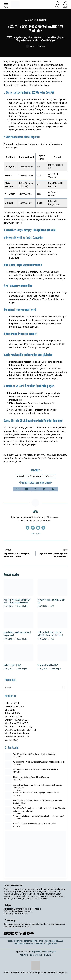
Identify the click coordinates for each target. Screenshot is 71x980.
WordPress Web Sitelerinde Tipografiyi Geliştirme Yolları (36, 793)
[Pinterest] (35, 489)
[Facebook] (17, 489)
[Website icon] (33, 528)
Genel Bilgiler (22, 606)
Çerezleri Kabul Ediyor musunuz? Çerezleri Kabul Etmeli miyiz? (39, 816)
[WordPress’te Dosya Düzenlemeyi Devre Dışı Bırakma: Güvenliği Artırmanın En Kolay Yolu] (8, 811)
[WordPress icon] (43, 528)
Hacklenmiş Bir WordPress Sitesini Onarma (31, 777)
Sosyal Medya (35, 476)
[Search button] (63, 688)
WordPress (10, 716)
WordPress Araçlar (14, 720)
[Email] (32, 933)
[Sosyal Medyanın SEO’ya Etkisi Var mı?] (52, 587)
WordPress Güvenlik (15, 733)
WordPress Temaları (15, 737)
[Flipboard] (53, 489)
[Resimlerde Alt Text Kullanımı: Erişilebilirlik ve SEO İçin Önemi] (52, 620)
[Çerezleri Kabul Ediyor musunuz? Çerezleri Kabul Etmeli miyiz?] (8, 819)
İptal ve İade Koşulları (54, 941)
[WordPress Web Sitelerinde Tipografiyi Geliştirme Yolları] (8, 795)
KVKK (41, 941)
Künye (55, 944)
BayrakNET (37, 952)
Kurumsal (39, 944)
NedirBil (48, 955)
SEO (52, 606)
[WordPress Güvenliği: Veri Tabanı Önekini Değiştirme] (8, 757)
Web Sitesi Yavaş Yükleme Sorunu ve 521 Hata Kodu (35, 824)
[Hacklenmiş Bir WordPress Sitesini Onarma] (8, 780)
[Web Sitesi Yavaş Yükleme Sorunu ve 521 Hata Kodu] (8, 826)
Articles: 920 (35, 534)
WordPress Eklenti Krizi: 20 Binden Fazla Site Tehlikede (36, 769)
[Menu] (6, 5)
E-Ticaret (9, 703)
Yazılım (9, 740)
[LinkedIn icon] (28, 528)
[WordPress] (20, 933)
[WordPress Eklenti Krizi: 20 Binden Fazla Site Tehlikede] (8, 772)
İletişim (48, 944)
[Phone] (24, 933)
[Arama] (58, 5)
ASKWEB (24, 955)
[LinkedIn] (44, 489)
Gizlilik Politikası (15, 941)
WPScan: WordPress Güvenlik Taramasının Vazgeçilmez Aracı (39, 762)
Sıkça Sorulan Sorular (24, 944)
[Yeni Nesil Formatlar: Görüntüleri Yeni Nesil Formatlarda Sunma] (19, 587)
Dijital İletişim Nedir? (12, 665)
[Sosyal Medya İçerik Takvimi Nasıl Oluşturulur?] (19, 620)
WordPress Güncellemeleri (18, 730)
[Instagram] (9, 933)
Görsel (20, 476)
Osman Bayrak (50, 952)
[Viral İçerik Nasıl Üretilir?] (52, 653)
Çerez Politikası (31, 941)
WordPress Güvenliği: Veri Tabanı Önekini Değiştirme (35, 754)
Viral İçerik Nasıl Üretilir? (48, 665)
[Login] (65, 5)
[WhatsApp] (28, 933)
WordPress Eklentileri (15, 726)
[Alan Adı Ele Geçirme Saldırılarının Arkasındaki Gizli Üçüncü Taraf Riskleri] (8, 787)
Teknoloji (9, 713)
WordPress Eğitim (14, 723)
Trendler (50, 476)
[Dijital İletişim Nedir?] (19, 653)
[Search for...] (33, 688)
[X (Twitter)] (26, 489)
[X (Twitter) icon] (38, 528)
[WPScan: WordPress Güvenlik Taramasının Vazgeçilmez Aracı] (8, 764)
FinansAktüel (36, 955)
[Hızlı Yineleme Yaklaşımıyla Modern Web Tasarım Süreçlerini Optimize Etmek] (8, 803)
